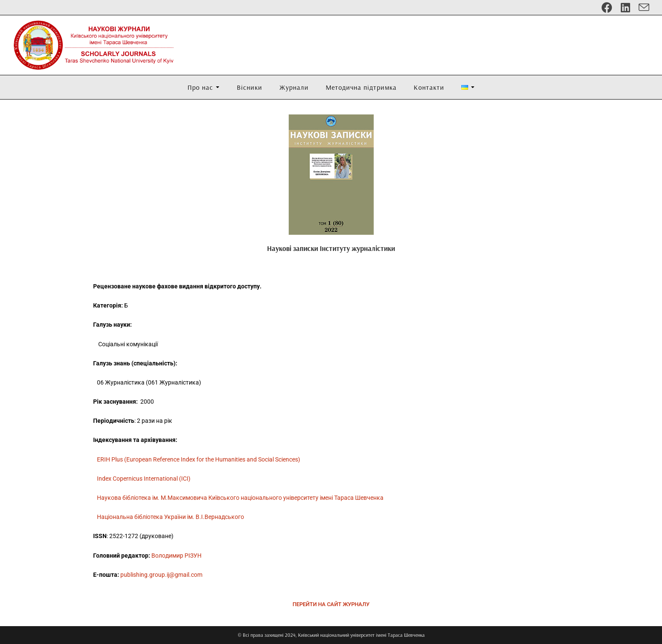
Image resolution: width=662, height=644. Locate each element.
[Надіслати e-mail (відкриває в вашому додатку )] (642, 7)
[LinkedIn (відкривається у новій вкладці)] (625, 7)
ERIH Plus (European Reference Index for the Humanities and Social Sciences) (199, 459)
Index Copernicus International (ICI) (144, 479)
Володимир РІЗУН (176, 556)
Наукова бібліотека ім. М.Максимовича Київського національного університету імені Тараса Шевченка (240, 498)
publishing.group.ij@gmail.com (161, 575)
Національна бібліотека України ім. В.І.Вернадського (170, 517)
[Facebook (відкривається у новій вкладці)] (607, 7)
